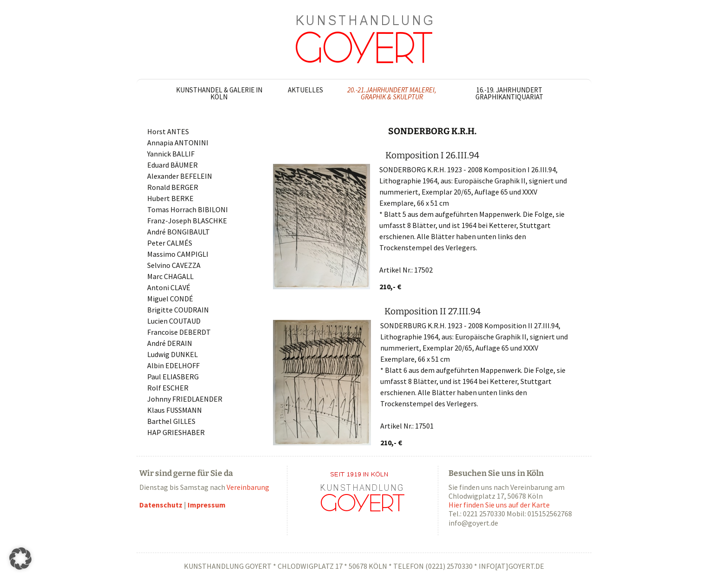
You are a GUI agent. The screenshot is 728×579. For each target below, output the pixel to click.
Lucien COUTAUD (174, 321)
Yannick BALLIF (171, 154)
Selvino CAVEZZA (174, 265)
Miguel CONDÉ (170, 299)
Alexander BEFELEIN (180, 176)
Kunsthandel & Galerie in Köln (219, 93)
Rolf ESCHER (168, 388)
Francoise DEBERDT (179, 332)
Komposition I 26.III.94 (432, 155)
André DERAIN (170, 343)
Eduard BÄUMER (172, 165)
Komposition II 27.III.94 (432, 311)
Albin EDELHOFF (173, 365)
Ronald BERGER (173, 187)
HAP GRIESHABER (176, 432)
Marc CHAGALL (170, 276)
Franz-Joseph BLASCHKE (187, 221)
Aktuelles (305, 90)
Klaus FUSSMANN (175, 410)
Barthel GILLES (171, 421)
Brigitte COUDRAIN (178, 310)
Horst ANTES (168, 131)
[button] (20, 559)
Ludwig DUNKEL (172, 354)
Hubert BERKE (170, 198)
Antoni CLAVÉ (169, 287)
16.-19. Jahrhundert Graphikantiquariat (509, 93)
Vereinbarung (248, 487)
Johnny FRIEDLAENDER (185, 399)
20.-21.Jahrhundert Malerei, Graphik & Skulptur (392, 93)
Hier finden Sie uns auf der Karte (499, 505)
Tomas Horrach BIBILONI (188, 209)
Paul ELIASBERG (173, 377)
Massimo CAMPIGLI (178, 254)
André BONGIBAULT (179, 232)
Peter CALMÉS (170, 243)
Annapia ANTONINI (178, 143)
